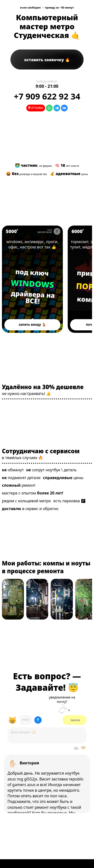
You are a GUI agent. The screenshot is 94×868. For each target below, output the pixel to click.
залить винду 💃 (32, 325)
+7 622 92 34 (47, 96)
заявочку (45, 59)
